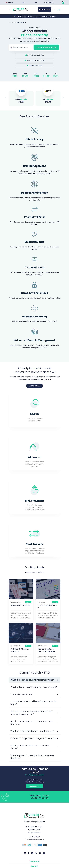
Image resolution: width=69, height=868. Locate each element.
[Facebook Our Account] (29, 854)
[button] (63, 98)
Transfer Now (34, 386)
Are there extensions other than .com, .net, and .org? (32, 723)
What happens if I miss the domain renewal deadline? (32, 757)
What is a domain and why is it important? (32, 680)
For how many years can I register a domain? (33, 739)
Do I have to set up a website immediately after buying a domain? (32, 713)
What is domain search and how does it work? (34, 687)
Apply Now (35, 787)
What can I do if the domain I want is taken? (32, 731)
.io (46, 74)
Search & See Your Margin (46, 47)
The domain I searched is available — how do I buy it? (34, 703)
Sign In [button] (50, 2)
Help (23, 2)
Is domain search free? (22, 694)
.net (25, 74)
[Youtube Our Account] (44, 854)
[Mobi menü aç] (10, 10)
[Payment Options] (34, 845)
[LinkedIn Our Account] (36, 854)
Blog (36, 2)
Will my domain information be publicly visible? (30, 747)
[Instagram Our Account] (40, 854)
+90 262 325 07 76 (40, 798)
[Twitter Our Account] (32, 854)
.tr (56, 74)
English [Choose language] (9, 2)
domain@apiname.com (35, 839)
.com (14, 74)
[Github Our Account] (25, 854)
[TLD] (55, 10)
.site (36, 74)
